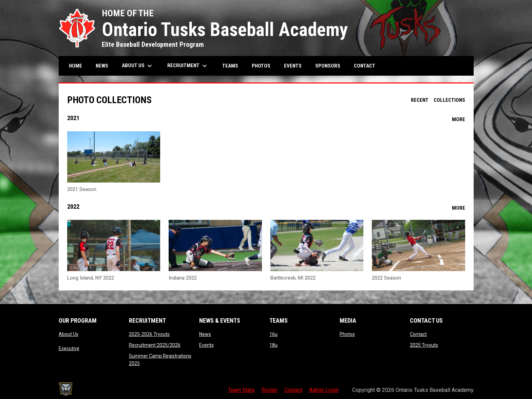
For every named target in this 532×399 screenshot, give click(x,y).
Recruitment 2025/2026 (155, 345)
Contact (418, 334)
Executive (69, 348)
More (459, 119)
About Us (69, 334)
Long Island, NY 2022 (91, 278)
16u (273, 334)
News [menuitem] (102, 66)
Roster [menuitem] (270, 390)
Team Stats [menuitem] (241, 390)
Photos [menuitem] (261, 66)
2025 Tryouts (424, 345)
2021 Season (82, 189)
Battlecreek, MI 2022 (293, 278)
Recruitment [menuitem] (188, 66)
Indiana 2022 (183, 278)
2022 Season (386, 278)
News (205, 334)
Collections (449, 100)
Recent (420, 100)
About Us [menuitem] (138, 66)
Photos (347, 334)
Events (206, 345)
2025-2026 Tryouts (149, 334)
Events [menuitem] (293, 66)
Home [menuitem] (75, 66)
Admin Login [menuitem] (324, 390)
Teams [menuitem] (230, 66)
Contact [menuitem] (365, 66)
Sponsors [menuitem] (328, 66)
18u (273, 345)
